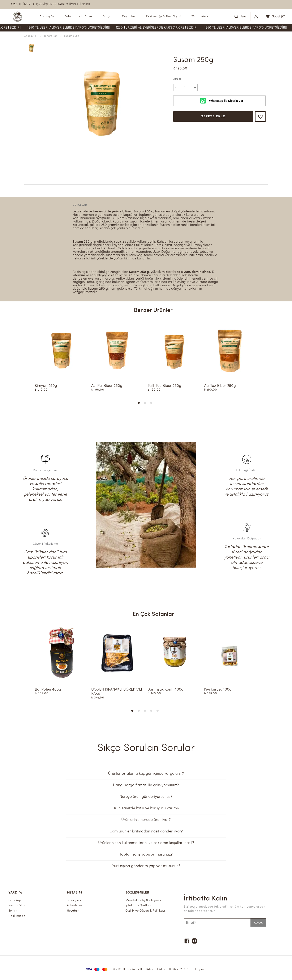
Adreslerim (75, 906)
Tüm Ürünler (201, 16)
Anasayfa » (34, 36)
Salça (107, 16)
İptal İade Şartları (138, 906)
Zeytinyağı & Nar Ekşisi (164, 16)
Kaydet (258, 923)
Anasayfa (47, 16)
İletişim (13, 911)
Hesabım (73, 911)
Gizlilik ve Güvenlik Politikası (145, 911)
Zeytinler (129, 16)
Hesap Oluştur (18, 906)
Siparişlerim (75, 900)
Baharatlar (51, 36)
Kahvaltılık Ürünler (78, 16)
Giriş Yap (15, 900)
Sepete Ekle (213, 116)
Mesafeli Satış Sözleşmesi (144, 900)
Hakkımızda (17, 916)
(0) (279, 17)
